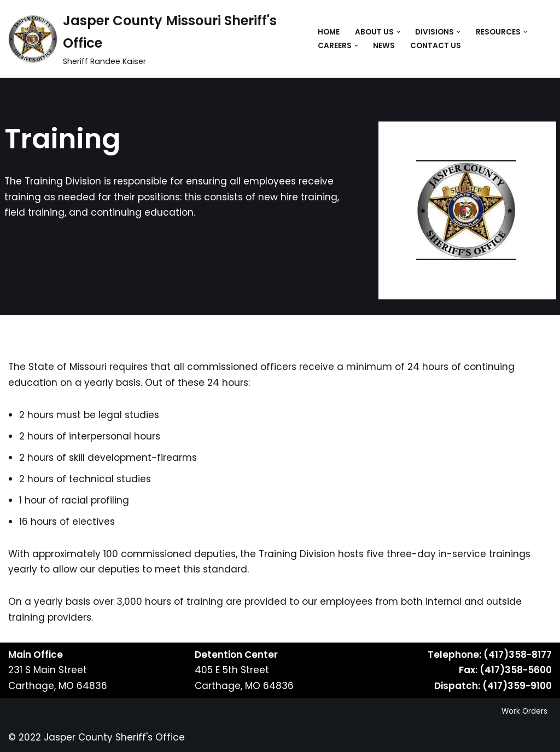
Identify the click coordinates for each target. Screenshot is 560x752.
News (384, 46)
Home (329, 32)
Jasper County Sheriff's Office (114, 737)
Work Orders (524, 711)
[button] (398, 32)
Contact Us (436, 46)
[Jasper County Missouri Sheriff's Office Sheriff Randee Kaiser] (154, 39)
